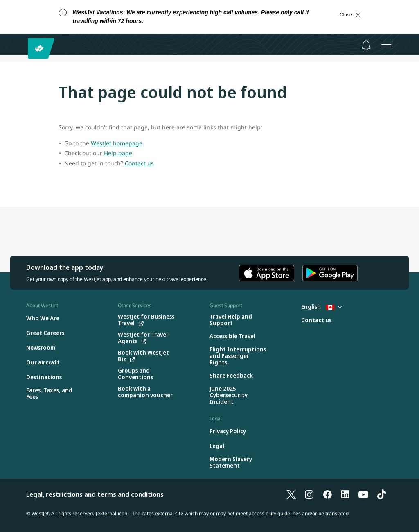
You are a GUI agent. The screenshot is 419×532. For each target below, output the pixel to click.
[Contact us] (316, 320)
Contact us (139, 163)
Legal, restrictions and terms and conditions (95, 494)
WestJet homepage (117, 143)
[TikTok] (381, 494)
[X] (291, 494)
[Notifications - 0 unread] (366, 45)
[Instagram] (309, 494)
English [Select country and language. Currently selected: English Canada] (321, 307)
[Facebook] (327, 494)
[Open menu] (386, 44)
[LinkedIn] (345, 494)
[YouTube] (363, 494)
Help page (118, 153)
